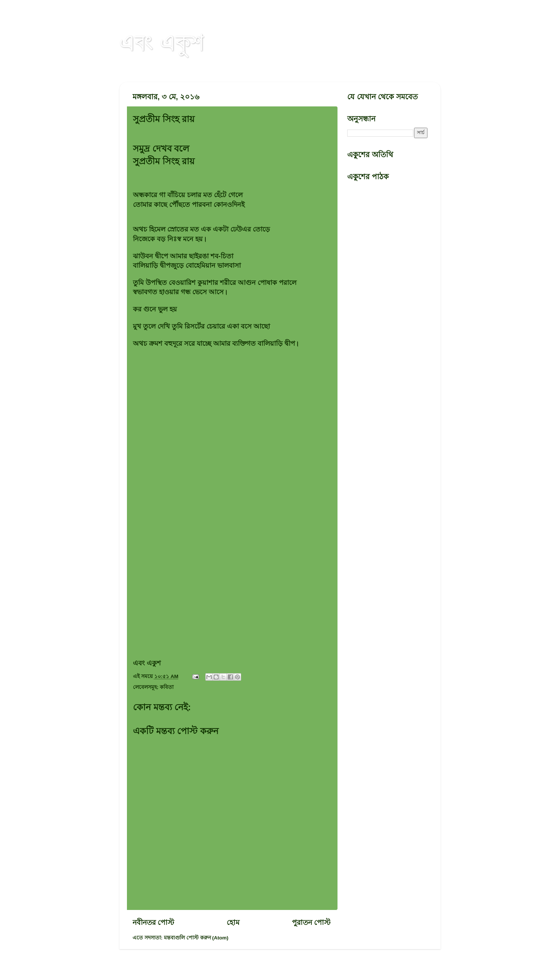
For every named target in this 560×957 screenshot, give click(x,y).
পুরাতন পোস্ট (311, 922)
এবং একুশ (162, 42)
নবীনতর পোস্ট (153, 922)
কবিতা (167, 687)
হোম (233, 922)
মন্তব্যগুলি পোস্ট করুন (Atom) (196, 938)
